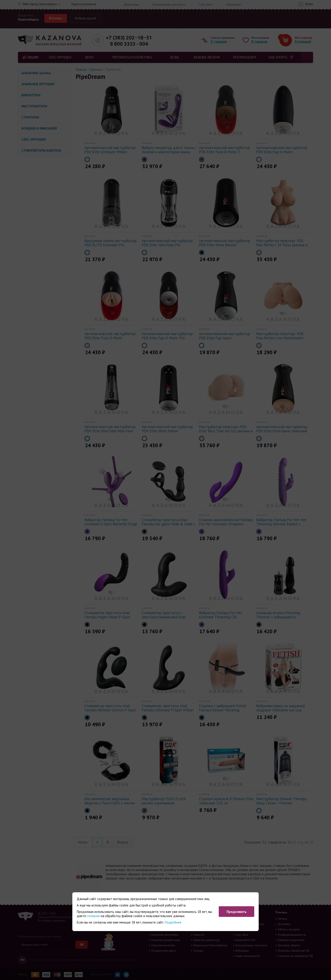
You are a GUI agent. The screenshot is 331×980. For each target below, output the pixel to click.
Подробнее (173, 922)
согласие (93, 916)
